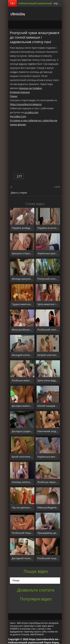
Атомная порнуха (20, 92)
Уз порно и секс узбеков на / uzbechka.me (34, 120)
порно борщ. (61, 3)
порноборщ (17, 13)
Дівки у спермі (19, 193)
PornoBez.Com (18, 116)
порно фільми (18, 124)
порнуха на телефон (30, 88)
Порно (14, 96)
